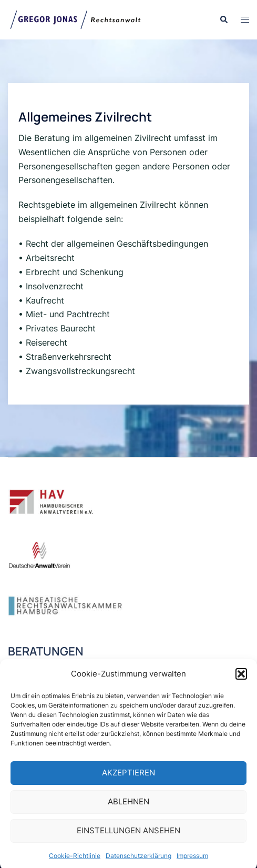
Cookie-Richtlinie (75, 862)
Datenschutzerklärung (138, 862)
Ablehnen (128, 808)
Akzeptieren (128, 779)
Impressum (192, 862)
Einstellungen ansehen (128, 837)
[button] (241, 681)
